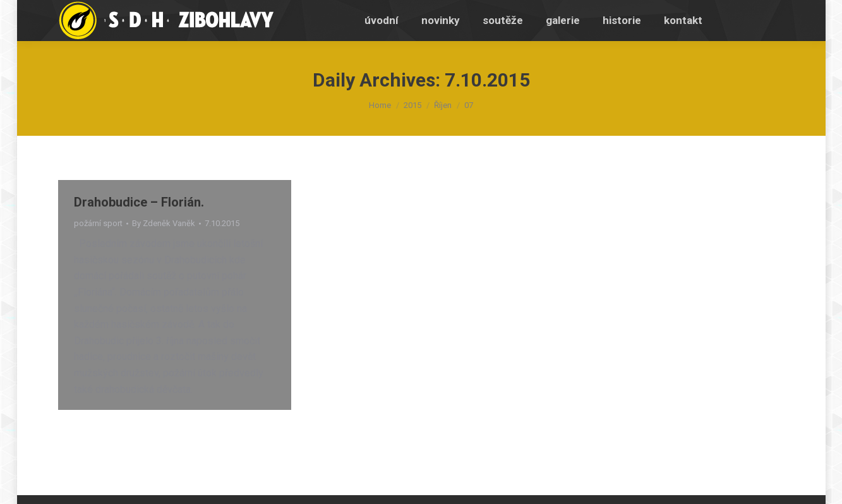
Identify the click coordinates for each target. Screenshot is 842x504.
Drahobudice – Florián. (139, 202)
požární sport (98, 223)
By (164, 223)
